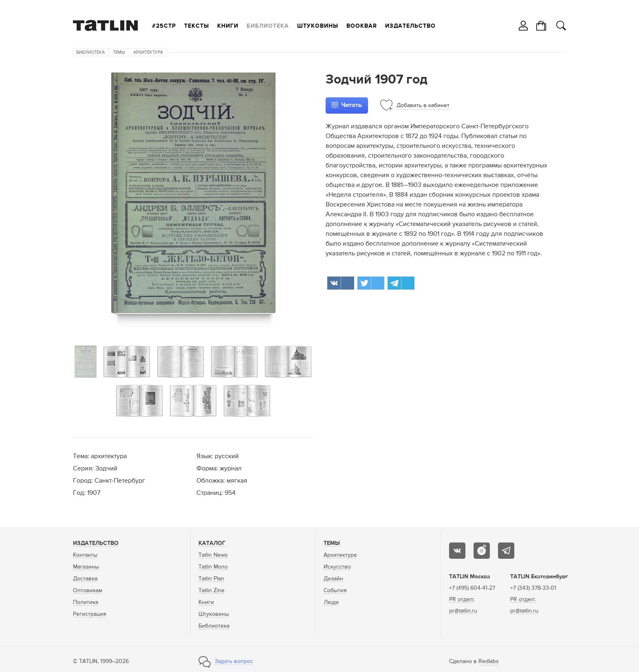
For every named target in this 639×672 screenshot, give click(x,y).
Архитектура (148, 52)
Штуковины (318, 26)
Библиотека (268, 26)
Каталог (212, 543)
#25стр (164, 26)
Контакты (85, 555)
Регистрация (90, 614)
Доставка (85, 579)
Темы (119, 52)
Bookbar (362, 26)
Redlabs (489, 661)
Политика (86, 602)
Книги (228, 26)
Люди (331, 602)
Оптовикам (88, 591)
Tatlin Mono (213, 567)
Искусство (337, 567)
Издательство (410, 26)
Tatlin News (213, 555)
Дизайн (333, 579)
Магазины (86, 567)
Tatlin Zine (212, 591)
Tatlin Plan (211, 579)
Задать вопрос (234, 661)
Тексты (197, 26)
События (335, 591)
